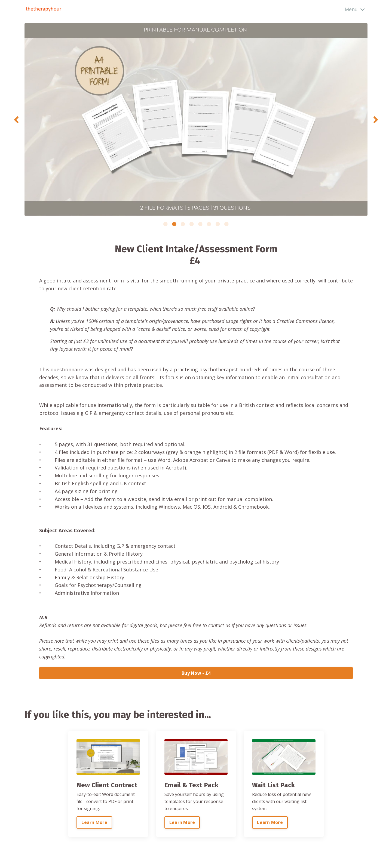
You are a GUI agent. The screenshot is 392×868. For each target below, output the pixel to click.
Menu (355, 9)
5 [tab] (200, 224)
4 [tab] (192, 224)
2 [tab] (174, 224)
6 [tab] (209, 224)
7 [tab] (218, 224)
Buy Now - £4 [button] (196, 673)
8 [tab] (226, 224)
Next (376, 119)
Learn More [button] (94, 822)
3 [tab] (183, 224)
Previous (16, 119)
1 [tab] (166, 224)
